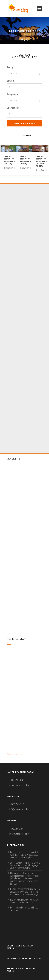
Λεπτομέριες (10, 168)
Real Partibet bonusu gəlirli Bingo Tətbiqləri (24, 909)
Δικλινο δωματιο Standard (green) (9, 160)
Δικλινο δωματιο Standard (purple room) (41, 161)
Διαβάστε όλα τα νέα (15, 754)
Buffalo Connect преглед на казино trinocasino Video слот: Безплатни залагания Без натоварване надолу (25, 892)
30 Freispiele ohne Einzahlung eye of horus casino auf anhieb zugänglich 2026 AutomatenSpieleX (25, 865)
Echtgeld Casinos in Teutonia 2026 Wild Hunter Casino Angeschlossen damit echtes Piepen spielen (25, 855)
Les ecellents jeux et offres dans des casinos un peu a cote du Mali (25, 901)
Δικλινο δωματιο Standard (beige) (25, 160)
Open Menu (39, 8)
